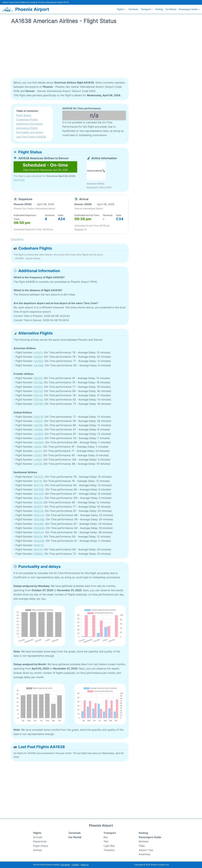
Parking (159, 9)
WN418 (38, 537)
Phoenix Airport (32, 9)
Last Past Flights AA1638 (31, 137)
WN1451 (39, 498)
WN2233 (39, 515)
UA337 (38, 447)
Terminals (133, 9)
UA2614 (38, 438)
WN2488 (39, 519)
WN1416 (39, 494)
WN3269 (39, 528)
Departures (40, 841)
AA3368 (39, 365)
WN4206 (39, 541)
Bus (106, 837)
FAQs (142, 846)
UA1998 (38, 434)
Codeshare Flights (27, 120)
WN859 (38, 554)
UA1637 (38, 421)
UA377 (38, 451)
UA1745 (38, 425)
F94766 (38, 400)
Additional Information (29, 124)
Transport (110, 833)
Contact (75, 865)
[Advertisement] (101, 53)
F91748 (38, 382)
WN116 (38, 481)
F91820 (38, 387)
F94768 (38, 404)
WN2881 (39, 524)
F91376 (38, 378)
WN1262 (39, 489)
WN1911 (38, 507)
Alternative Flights (27, 128)
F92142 (38, 395)
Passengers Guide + (189, 9)
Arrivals (38, 837)
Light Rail (109, 846)
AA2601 (38, 361)
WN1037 (39, 477)
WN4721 (39, 545)
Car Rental (171, 9)
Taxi (106, 841)
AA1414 (38, 352)
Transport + (147, 9)
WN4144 (39, 532)
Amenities (145, 854)
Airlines (37, 850)
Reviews (144, 841)
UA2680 (39, 442)
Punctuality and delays (30, 132)
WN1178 (39, 485)
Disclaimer (65, 865)
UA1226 (38, 417)
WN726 (38, 549)
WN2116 (39, 511)
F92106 (38, 391)
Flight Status (24, 115)
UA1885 (38, 429)
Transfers (109, 850)
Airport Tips (146, 850)
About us (85, 865)
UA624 (38, 460)
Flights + (121, 9)
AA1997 (38, 357)
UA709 (38, 464)
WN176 (38, 502)
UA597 (38, 455)
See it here (19, 180)
